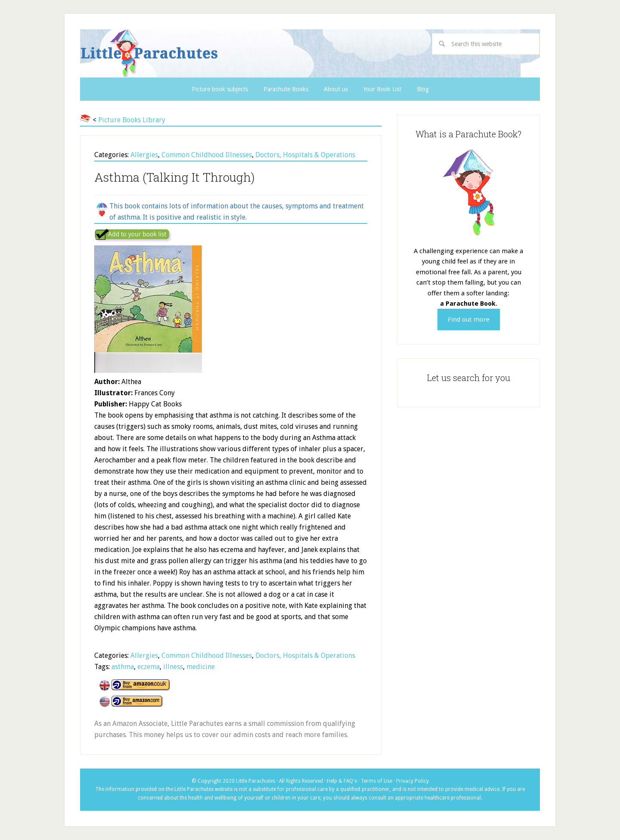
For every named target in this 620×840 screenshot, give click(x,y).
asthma (123, 667)
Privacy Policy (412, 781)
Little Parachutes (223, 53)
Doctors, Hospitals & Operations (305, 155)
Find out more (469, 319)
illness (173, 667)
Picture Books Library (132, 120)
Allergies (144, 155)
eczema (149, 667)
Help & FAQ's (342, 781)
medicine (201, 667)
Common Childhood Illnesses (207, 155)
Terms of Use (377, 781)
